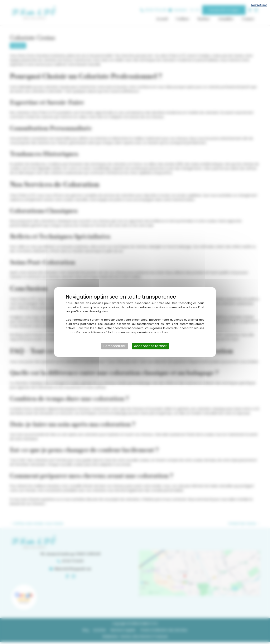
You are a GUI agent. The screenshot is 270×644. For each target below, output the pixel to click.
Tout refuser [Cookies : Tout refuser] (259, 5)
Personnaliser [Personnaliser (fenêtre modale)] (114, 346)
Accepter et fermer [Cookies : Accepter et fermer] (150, 346)
